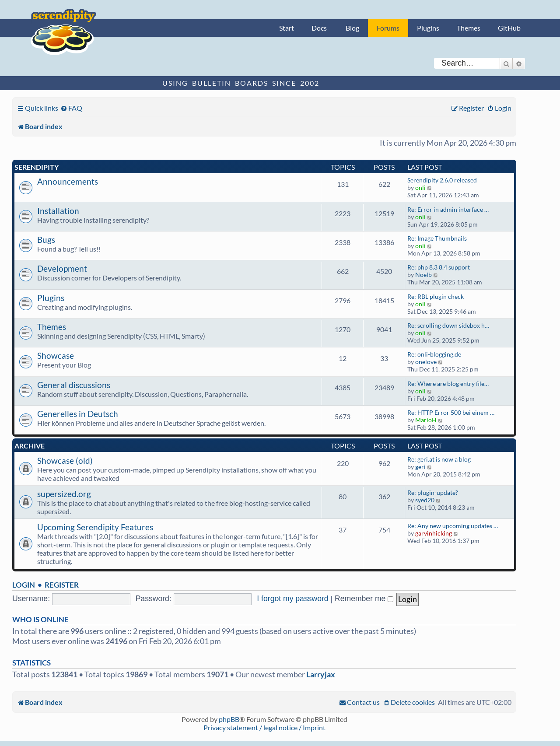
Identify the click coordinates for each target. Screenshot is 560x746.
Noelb (423, 275)
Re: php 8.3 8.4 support (439, 267)
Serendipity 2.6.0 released (442, 180)
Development (62, 268)
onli (420, 187)
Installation (58, 211)
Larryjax (321, 674)
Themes (469, 28)
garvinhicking (434, 533)
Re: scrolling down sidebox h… (448, 325)
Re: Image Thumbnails (437, 238)
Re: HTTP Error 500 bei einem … (451, 412)
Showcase (56, 355)
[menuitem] (71, 108)
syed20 (425, 500)
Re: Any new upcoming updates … (453, 526)
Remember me (364, 599)
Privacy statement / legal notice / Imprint (264, 727)
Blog (352, 28)
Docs (319, 28)
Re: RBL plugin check (436, 296)
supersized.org (64, 494)
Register (62, 585)
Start (287, 28)
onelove (426, 362)
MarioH (426, 420)
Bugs (46, 240)
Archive (30, 446)
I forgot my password (292, 599)
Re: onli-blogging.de (434, 354)
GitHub (509, 28)
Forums (388, 28)
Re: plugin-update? (433, 492)
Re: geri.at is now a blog (439, 459)
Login (24, 585)
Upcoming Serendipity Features (95, 527)
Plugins (428, 28)
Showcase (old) (65, 461)
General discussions (74, 385)
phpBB (229, 719)
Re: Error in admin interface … (448, 209)
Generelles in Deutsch (78, 414)
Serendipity (37, 167)
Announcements (68, 181)
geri (420, 467)
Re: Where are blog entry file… (448, 384)
